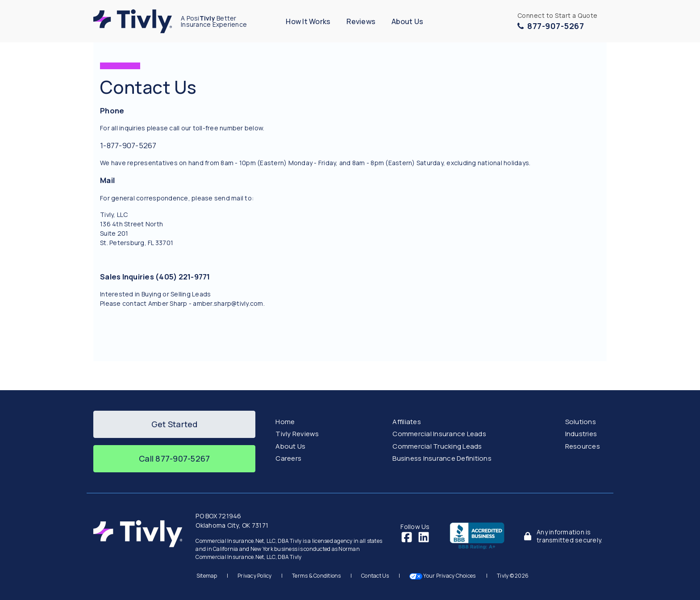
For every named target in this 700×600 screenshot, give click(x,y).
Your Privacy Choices (443, 576)
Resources (583, 446)
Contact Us (375, 576)
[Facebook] (407, 536)
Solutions (581, 422)
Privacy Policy (255, 576)
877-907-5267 (551, 26)
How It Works (308, 21)
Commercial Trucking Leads (437, 446)
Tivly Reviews (297, 434)
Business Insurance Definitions (442, 458)
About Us (407, 21)
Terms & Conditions (317, 576)
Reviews (361, 21)
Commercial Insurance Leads (439, 434)
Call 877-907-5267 (174, 458)
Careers (288, 458)
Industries (581, 434)
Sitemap (207, 576)
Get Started (175, 424)
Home (285, 422)
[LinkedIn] (424, 536)
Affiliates (407, 422)
